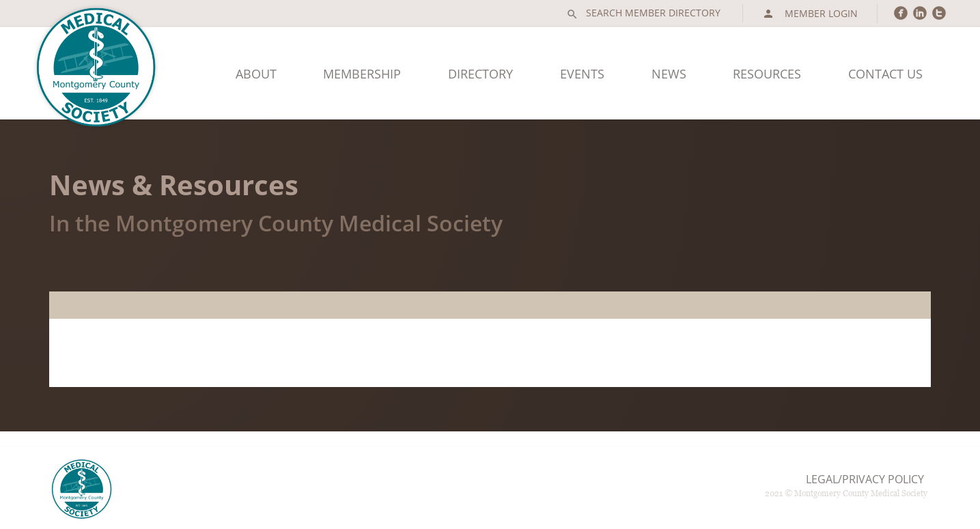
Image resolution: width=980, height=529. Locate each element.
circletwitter (939, 13)
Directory (480, 74)
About (256, 74)
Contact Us (885, 74)
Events (582, 74)
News (669, 74)
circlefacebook (901, 13)
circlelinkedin (920, 13)
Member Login (810, 14)
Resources (767, 74)
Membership (362, 74)
